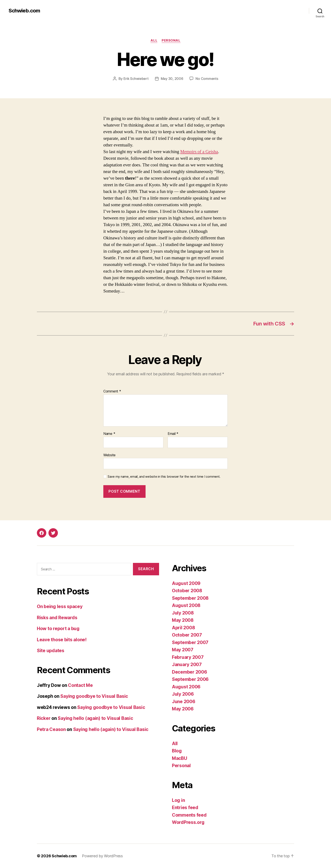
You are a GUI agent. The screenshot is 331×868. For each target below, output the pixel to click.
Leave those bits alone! (62, 640)
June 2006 (184, 702)
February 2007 (188, 657)
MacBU (180, 758)
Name (109, 434)
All (154, 40)
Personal (171, 40)
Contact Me (80, 685)
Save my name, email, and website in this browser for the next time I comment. (164, 477)
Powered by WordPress (102, 856)
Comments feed (189, 815)
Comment (112, 391)
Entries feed (185, 808)
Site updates (51, 651)
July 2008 (183, 613)
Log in (178, 800)
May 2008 (183, 620)
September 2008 (190, 598)
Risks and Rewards (57, 618)
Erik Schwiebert (136, 79)
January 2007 (187, 664)
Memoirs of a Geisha (199, 152)
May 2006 (183, 709)
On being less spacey (60, 606)
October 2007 (187, 635)
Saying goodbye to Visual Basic (94, 696)
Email (173, 434)
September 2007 (190, 642)
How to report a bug (58, 629)
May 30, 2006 (172, 79)
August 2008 (186, 605)
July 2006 (183, 694)
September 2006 (190, 679)
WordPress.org (188, 822)
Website (109, 455)
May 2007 (183, 650)
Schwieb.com (24, 11)
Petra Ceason (51, 729)
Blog (177, 751)
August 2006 (186, 687)
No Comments (207, 79)
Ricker (44, 718)
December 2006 (190, 672)
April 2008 (183, 628)
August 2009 (186, 583)
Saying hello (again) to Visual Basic (95, 718)
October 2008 (187, 591)
